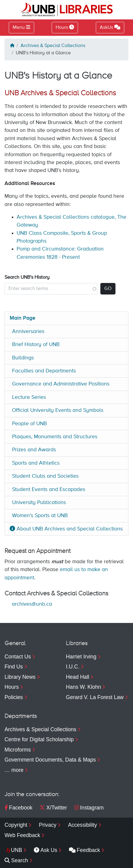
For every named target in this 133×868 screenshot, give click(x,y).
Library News (20, 677)
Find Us (14, 667)
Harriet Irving (81, 657)
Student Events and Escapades (49, 490)
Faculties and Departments (44, 371)
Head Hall (78, 677)
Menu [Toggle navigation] (19, 28)
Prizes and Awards (34, 450)
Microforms (18, 750)
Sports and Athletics (36, 463)
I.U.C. (73, 667)
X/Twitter (53, 808)
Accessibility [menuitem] (83, 825)
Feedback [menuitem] (84, 850)
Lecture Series (29, 397)
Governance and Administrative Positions (61, 384)
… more (14, 770)
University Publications (39, 503)
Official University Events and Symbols (58, 410)
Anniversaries (28, 331)
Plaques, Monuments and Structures (55, 437)
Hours (12, 687)
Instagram (89, 808)
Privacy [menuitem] (48, 825)
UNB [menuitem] (16, 850)
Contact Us (18, 657)
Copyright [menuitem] (16, 825)
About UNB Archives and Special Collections (66, 529)
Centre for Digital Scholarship (39, 739)
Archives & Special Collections (53, 46)
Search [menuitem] (16, 860)
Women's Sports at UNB (40, 516)
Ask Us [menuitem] (46, 850)
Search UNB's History (27, 278)
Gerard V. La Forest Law (95, 697)
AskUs (110, 27)
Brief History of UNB (36, 345)
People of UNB (29, 424)
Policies (14, 697)
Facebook (18, 808)
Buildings (23, 358)
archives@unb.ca (32, 604)
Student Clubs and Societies (45, 476)
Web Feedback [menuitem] (22, 835)
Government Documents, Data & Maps (50, 760)
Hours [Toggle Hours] (65, 27)
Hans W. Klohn (83, 687)
